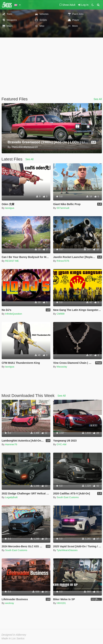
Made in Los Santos (13, 638)
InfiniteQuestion (14, 314)
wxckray (10, 603)
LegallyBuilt (11, 497)
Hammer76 (11, 444)
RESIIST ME (12, 261)
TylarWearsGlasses (67, 550)
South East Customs (68, 497)
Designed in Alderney (14, 635)
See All (98, 99)
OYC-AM (62, 444)
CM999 (61, 314)
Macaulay (62, 367)
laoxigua (10, 208)
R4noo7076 (63, 261)
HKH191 (61, 603)
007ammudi (63, 208)
